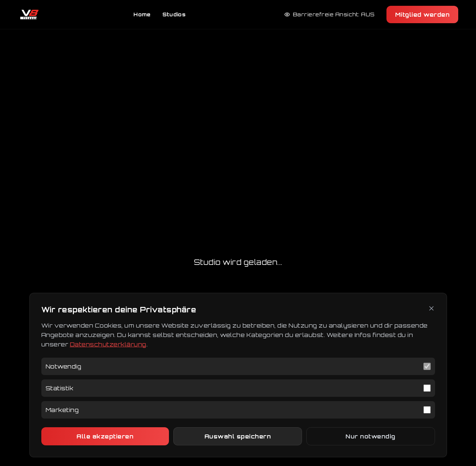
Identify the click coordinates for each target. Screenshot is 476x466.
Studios (174, 14)
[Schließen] (431, 308)
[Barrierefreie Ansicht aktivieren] (330, 14)
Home (142, 14)
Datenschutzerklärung (108, 344)
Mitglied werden (423, 14)
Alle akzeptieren (105, 436)
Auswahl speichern (238, 436)
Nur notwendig (371, 436)
